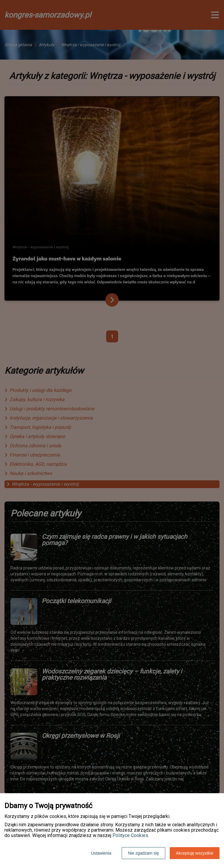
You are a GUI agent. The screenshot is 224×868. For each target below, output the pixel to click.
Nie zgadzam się (143, 853)
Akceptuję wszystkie (195, 853)
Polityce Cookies (130, 835)
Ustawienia (101, 853)
